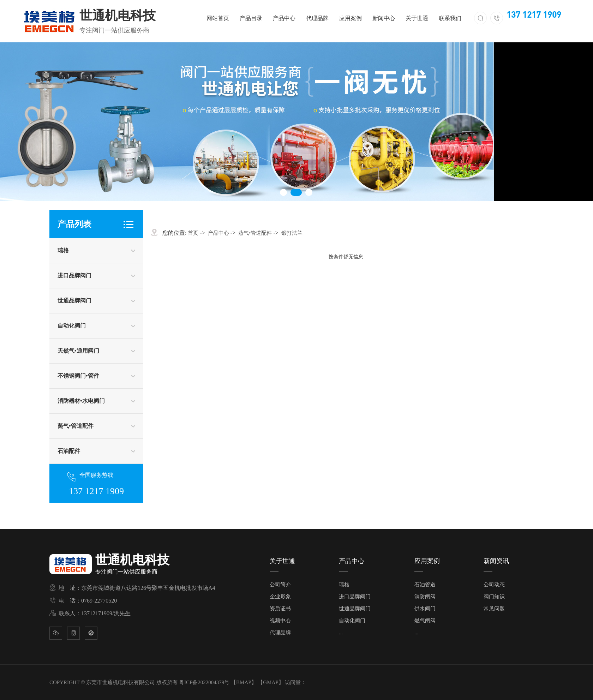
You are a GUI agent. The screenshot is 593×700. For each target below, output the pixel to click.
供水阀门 (425, 609)
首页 (193, 233)
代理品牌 (317, 18)
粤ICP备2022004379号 (204, 682)
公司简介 (280, 585)
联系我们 (450, 18)
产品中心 (284, 18)
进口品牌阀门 (74, 276)
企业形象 (280, 597)
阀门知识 (494, 597)
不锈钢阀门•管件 (78, 376)
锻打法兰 (292, 233)
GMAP (271, 682)
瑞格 (63, 250)
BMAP (244, 682)
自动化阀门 (72, 326)
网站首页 (218, 18)
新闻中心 (384, 18)
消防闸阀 (425, 597)
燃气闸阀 (425, 621)
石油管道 (425, 585)
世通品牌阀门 (74, 301)
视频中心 (280, 621)
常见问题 (494, 609)
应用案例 (351, 18)
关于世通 (417, 18)
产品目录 (251, 18)
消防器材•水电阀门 (81, 401)
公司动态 (494, 585)
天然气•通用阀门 (78, 351)
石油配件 (69, 451)
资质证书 (280, 609)
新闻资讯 (496, 561)
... (341, 633)
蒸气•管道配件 (76, 426)
